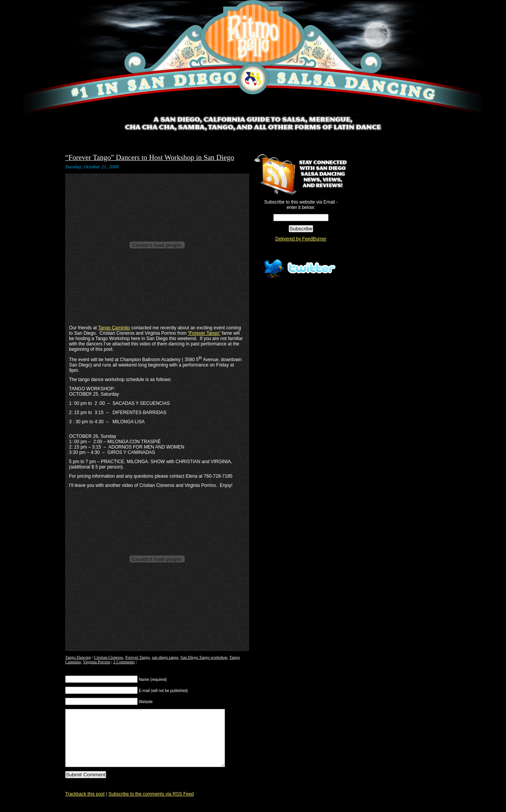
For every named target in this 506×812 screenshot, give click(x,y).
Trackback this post (85, 805)
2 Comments (124, 662)
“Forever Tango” (204, 333)
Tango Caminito (114, 328)
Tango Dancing (78, 657)
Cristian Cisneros (108, 657)
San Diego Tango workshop (204, 657)
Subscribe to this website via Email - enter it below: (301, 205)
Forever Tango (138, 657)
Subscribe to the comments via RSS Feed (151, 805)
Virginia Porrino (97, 662)
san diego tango (165, 657)
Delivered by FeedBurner (301, 239)
